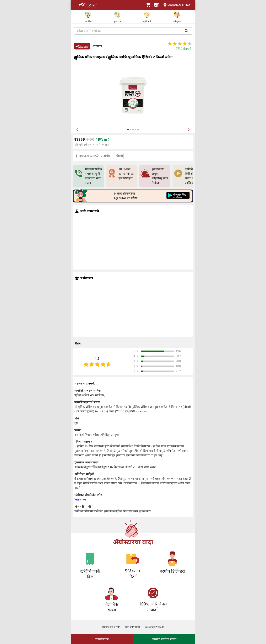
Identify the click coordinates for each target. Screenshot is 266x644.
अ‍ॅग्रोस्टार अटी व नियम (111, 627)
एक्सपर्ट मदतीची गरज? (164, 639)
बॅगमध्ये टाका (102, 639)
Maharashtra (176, 5)
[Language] (157, 5)
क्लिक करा (80, 499)
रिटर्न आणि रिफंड (132, 627)
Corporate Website (154, 627)
